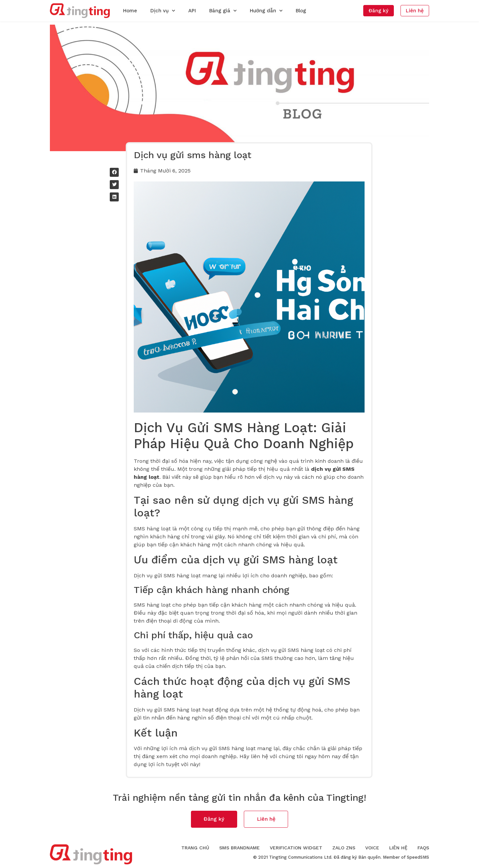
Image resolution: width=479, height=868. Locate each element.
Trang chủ (195, 848)
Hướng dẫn (266, 11)
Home (130, 11)
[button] (379, 11)
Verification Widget (296, 848)
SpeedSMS (418, 858)
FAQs (423, 848)
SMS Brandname (239, 848)
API (192, 11)
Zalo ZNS (344, 848)
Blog (301, 11)
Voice (372, 848)
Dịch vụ (163, 11)
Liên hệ (398, 848)
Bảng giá (223, 11)
